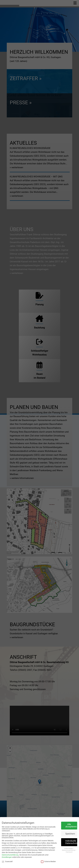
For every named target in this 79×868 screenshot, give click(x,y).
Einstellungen (7, 857)
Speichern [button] (70, 834)
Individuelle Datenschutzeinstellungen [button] (71, 842)
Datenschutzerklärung (10, 855)
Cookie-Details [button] (69, 849)
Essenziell (7, 861)
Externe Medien (48, 861)
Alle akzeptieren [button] (71, 826)
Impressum (69, 852)
